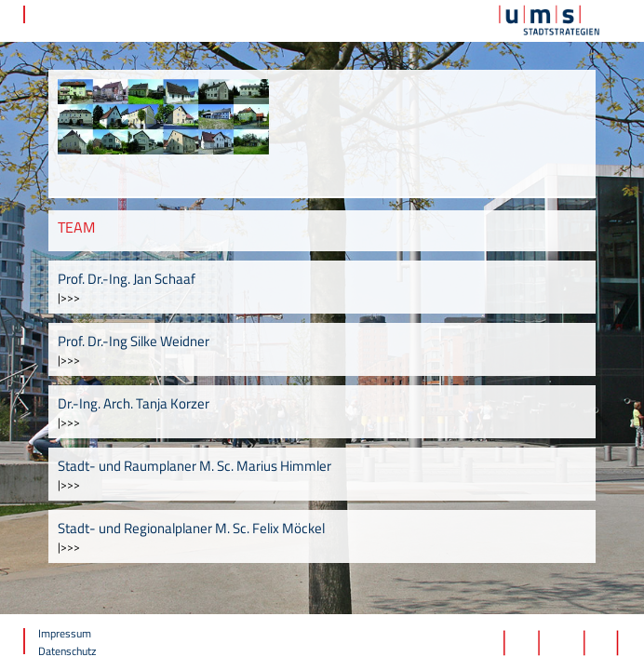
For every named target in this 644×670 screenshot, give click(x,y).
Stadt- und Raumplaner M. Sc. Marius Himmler (195, 466)
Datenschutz (67, 651)
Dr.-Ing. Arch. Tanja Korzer (134, 403)
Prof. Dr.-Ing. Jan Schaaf (127, 279)
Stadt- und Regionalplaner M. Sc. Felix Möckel (191, 528)
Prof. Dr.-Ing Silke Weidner (134, 341)
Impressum (65, 633)
